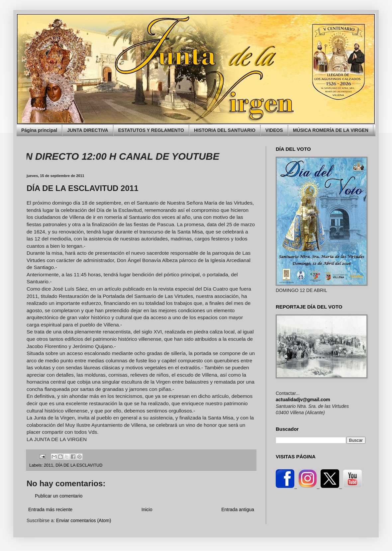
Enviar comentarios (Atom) (84, 520)
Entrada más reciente (50, 509)
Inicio (147, 509)
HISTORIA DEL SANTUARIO (225, 130)
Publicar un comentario (59, 496)
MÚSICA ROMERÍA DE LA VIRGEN (331, 130)
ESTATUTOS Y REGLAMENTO (151, 130)
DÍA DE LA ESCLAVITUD (79, 465)
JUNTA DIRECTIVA (88, 130)
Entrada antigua (238, 509)
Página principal (39, 130)
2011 (49, 465)
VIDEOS (274, 130)
